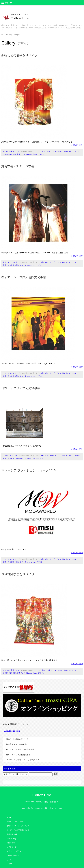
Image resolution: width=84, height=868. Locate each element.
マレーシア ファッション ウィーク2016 (28, 470)
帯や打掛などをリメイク (18, 574)
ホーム (4, 35)
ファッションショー (10, 373)
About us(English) (12, 731)
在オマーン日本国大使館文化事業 (24, 277)
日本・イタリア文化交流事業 (21, 388)
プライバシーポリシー (15, 851)
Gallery (10, 35)
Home (9, 817)
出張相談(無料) (12, 834)
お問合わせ (11, 843)
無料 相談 (46, 151)
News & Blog (11, 839)
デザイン (41, 154)
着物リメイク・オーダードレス (18, 826)
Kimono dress (32, 154)
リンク (9, 860)
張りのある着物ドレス (11, 670)
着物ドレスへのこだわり (16, 822)
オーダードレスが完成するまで (18, 830)
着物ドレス (21, 154)
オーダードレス (57, 151)
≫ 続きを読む (77, 145)
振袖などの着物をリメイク (20, 55)
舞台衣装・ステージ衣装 (18, 166)
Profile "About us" (13, 855)
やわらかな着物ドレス (11, 151)
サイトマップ (12, 847)
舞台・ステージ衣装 (10, 262)
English (9, 864)
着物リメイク (69, 151)
